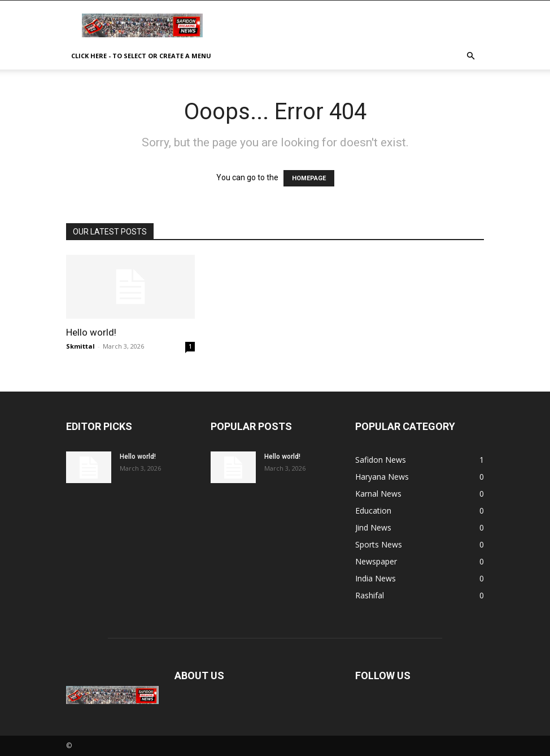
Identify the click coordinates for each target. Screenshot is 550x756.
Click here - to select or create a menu (141, 56)
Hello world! (91, 332)
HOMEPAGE (309, 178)
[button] (470, 56)
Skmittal (80, 346)
